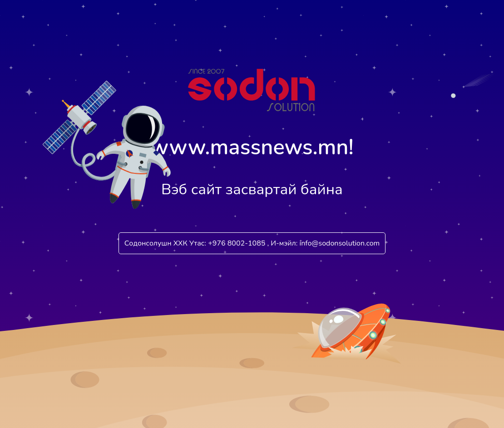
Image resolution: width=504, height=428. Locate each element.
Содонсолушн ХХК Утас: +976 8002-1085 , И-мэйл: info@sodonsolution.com (252, 243)
